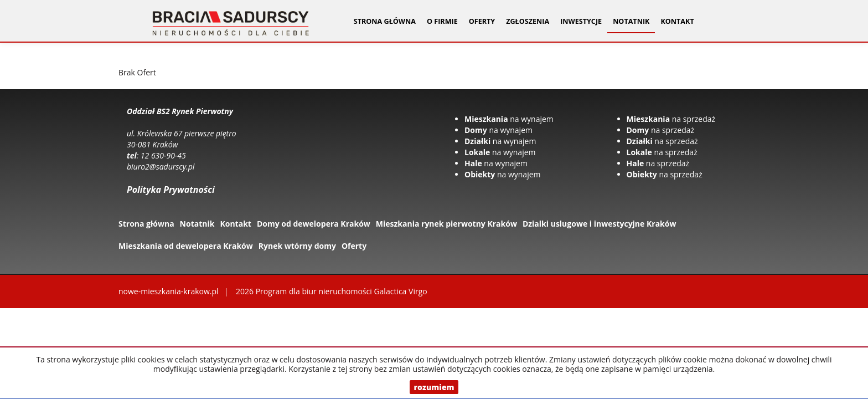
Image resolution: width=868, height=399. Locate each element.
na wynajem (509, 119)
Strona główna (385, 21)
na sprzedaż (671, 119)
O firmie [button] (442, 21)
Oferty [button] (482, 21)
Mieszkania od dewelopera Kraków (186, 246)
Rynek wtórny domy (297, 246)
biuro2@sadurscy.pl (161, 167)
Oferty (354, 246)
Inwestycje (581, 21)
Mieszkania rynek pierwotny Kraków (446, 224)
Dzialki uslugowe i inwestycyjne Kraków (600, 224)
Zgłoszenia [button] (528, 21)
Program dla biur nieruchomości (315, 291)
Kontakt (677, 21)
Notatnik (631, 21)
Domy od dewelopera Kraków (314, 224)
